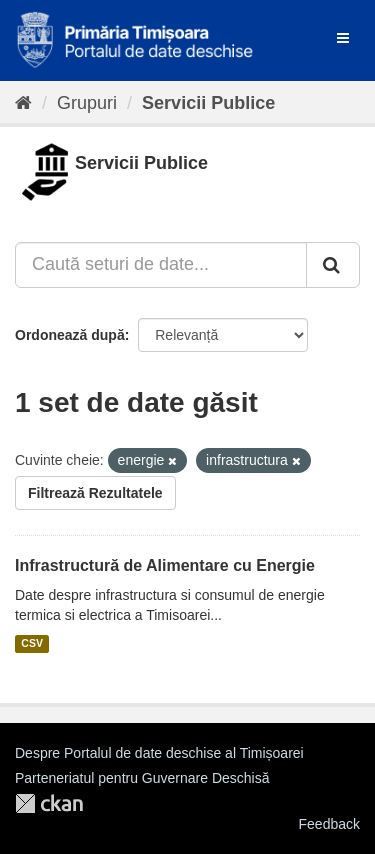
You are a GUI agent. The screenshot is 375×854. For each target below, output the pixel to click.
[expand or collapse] (343, 38)
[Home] (23, 103)
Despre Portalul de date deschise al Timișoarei (159, 753)
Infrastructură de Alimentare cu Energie (165, 565)
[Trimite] (333, 265)
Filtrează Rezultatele (95, 493)
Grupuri (87, 103)
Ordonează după (70, 335)
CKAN (49, 803)
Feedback (329, 824)
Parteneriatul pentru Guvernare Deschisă (142, 778)
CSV (32, 644)
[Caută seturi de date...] (161, 265)
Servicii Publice (208, 103)
